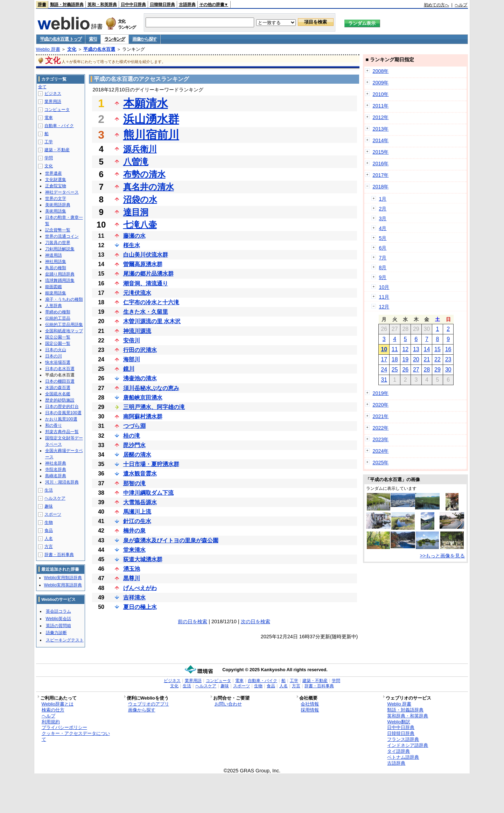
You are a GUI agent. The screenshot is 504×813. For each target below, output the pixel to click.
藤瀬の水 (134, 236)
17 (384, 359)
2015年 (380, 152)
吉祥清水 (134, 597)
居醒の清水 (137, 455)
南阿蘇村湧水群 (143, 416)
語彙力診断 (56, 633)
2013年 (380, 129)
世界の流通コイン (62, 236)
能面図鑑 (54, 287)
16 (448, 349)
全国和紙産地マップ (64, 331)
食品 (49, 530)
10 (384, 349)
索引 (93, 39)
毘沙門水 (134, 445)
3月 (383, 218)
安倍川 (132, 341)
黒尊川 (132, 578)
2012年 (380, 117)
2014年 (380, 140)
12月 (384, 307)
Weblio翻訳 (398, 722)
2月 (383, 209)
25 (395, 370)
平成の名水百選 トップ (61, 39)
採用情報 (310, 710)
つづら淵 (134, 426)
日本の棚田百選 (60, 381)
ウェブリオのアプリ (149, 704)
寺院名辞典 (56, 470)
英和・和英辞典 (102, 5)
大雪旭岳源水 (140, 502)
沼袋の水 (140, 199)
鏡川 (129, 369)
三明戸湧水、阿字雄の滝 (154, 407)
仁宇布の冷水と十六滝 (151, 302)
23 (448, 359)
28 (427, 370)
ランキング (115, 39)
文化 (72, 49)
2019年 (380, 393)
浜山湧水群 (151, 119)
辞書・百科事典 (59, 555)
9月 (383, 277)
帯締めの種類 (58, 312)
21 (427, 359)
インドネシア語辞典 (408, 745)
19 (405, 359)
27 (416, 370)
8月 (383, 267)
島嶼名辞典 (56, 476)
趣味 (49, 506)
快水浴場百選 (58, 362)
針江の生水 (137, 521)
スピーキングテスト (65, 640)
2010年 (380, 94)
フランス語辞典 (403, 739)
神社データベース (62, 192)
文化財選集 (56, 180)
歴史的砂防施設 (60, 400)
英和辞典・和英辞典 (408, 716)
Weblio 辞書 (48, 49)
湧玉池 (132, 569)
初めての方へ (436, 5)
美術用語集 (56, 211)
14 (427, 349)
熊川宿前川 (151, 135)
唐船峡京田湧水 (143, 398)
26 (405, 370)
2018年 (380, 187)
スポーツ (53, 514)
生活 (49, 490)
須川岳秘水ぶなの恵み (151, 388)
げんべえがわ (140, 588)
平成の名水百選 (99, 49)
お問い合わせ (228, 704)
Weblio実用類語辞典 (63, 578)
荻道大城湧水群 (143, 559)
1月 (383, 199)
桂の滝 (132, 436)
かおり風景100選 (61, 419)
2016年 (380, 164)
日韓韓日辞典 (162, 5)
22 (437, 359)
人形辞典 (54, 306)
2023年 (380, 439)
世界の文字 (56, 199)
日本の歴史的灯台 (62, 406)
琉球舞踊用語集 (60, 280)
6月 (383, 248)
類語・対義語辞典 (67, 5)
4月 (383, 228)
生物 (49, 522)
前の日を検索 (192, 621)
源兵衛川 (140, 149)
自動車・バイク (59, 126)
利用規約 (51, 722)
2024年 (380, 451)
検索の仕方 (53, 710)
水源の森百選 (58, 388)
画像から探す (145, 39)
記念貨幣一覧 (58, 230)
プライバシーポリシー (64, 727)
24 (384, 370)
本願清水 (146, 103)
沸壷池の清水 (140, 378)
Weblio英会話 (58, 619)
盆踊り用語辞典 (60, 274)
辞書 (42, 5)
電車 (49, 118)
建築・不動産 (57, 150)
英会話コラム (58, 611)
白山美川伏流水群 (146, 255)
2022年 (380, 428)
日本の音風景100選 (63, 413)
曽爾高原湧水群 (143, 264)
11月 (384, 297)
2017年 (380, 175)
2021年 (380, 416)
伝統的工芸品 (58, 318)
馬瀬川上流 (137, 512)
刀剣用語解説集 (60, 249)
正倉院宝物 (56, 186)
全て (42, 87)
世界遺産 (54, 173)
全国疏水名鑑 (58, 394)
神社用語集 (56, 262)
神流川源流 (137, 331)
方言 (49, 547)
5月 (383, 238)
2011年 (380, 106)
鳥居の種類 (56, 268)
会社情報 (310, 704)
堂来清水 (134, 550)
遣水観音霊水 (140, 474)
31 (384, 380)
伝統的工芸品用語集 (64, 325)
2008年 (380, 71)
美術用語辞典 (58, 205)
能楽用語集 (56, 293)
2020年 (380, 405)
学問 (49, 158)
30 (448, 370)
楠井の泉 (134, 531)
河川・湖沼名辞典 (62, 482)
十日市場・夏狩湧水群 (151, 464)
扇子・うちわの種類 (64, 299)
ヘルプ (461, 5)
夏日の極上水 (140, 607)
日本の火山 (56, 350)
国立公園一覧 (58, 337)
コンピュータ (57, 110)
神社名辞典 (56, 463)
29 (437, 370)
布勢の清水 (144, 174)
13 (416, 349)
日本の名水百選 (60, 369)
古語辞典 (187, 5)
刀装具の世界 (58, 243)
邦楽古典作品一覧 (62, 432)
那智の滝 (134, 483)
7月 (383, 258)
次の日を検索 (255, 621)
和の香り (54, 425)
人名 (49, 538)
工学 (49, 142)
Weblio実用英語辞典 (63, 585)
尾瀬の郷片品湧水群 (148, 274)
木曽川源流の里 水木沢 (152, 321)
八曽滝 (136, 162)
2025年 (380, 463)
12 (405, 349)
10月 (384, 287)
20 (416, 359)
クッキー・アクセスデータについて (76, 736)
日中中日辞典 (133, 5)
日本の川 (54, 356)
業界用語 (53, 102)
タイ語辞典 (398, 751)
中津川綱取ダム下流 (148, 493)
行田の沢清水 (140, 350)
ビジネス (53, 93)
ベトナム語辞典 (403, 757)
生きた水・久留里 (146, 312)
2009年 (380, 83)
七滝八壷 (140, 225)
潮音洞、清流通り (146, 283)
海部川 (132, 359)
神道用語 (54, 255)
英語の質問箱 (58, 626)
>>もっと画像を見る (443, 556)
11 (395, 349)
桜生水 (132, 245)
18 (395, 359)
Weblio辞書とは (58, 704)
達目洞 (136, 212)
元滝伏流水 (137, 293)
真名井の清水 (149, 187)
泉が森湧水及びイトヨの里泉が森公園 (171, 540)
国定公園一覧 (58, 343)
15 (437, 349)
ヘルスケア (55, 498)
